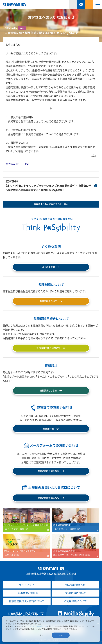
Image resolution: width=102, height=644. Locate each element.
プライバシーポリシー (38, 626)
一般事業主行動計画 (27, 593)
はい (61, 635)
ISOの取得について (75, 593)
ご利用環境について (75, 601)
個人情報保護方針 (75, 585)
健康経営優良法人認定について (27, 601)
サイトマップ (27, 585)
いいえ (41, 635)
